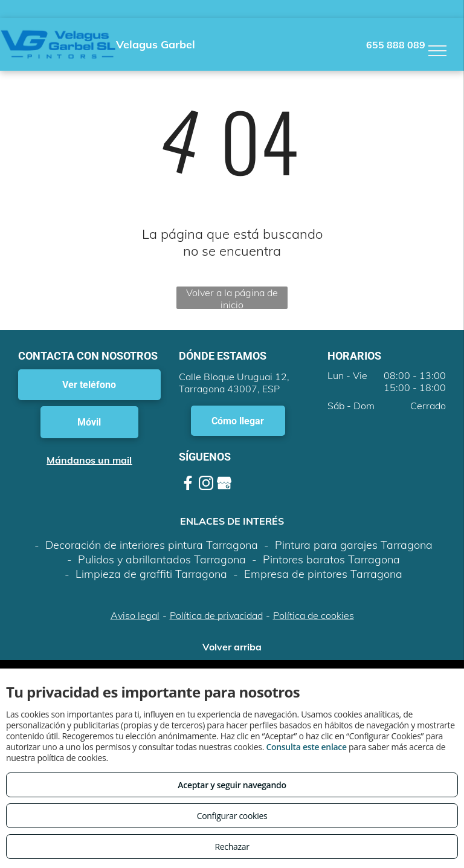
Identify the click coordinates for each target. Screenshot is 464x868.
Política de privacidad (216, 615)
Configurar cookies (232, 816)
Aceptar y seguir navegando (232, 785)
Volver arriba (232, 647)
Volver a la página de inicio (232, 298)
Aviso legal (135, 615)
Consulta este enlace (306, 747)
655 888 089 (396, 45)
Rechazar (232, 847)
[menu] (437, 51)
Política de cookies (314, 615)
